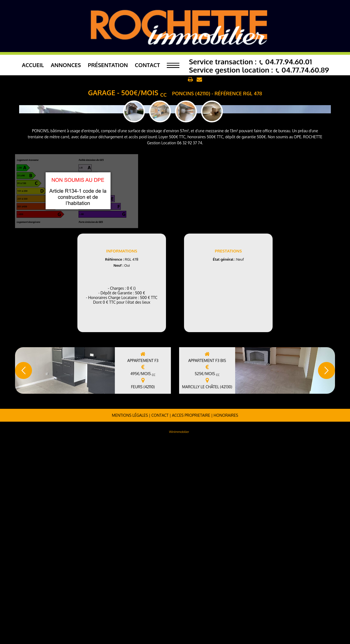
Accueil (33, 65)
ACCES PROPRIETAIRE (191, 617)
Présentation (108, 65)
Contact (147, 65)
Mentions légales (130, 617)
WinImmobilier (179, 634)
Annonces (66, 65)
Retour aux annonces (166, 80)
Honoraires (226, 617)
